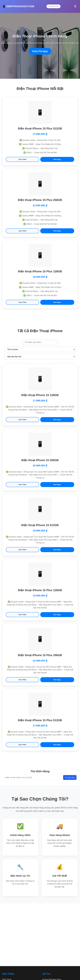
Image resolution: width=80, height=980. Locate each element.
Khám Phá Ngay (40, 51)
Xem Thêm (22, 159)
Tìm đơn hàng (70, 778)
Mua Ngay (57, 159)
